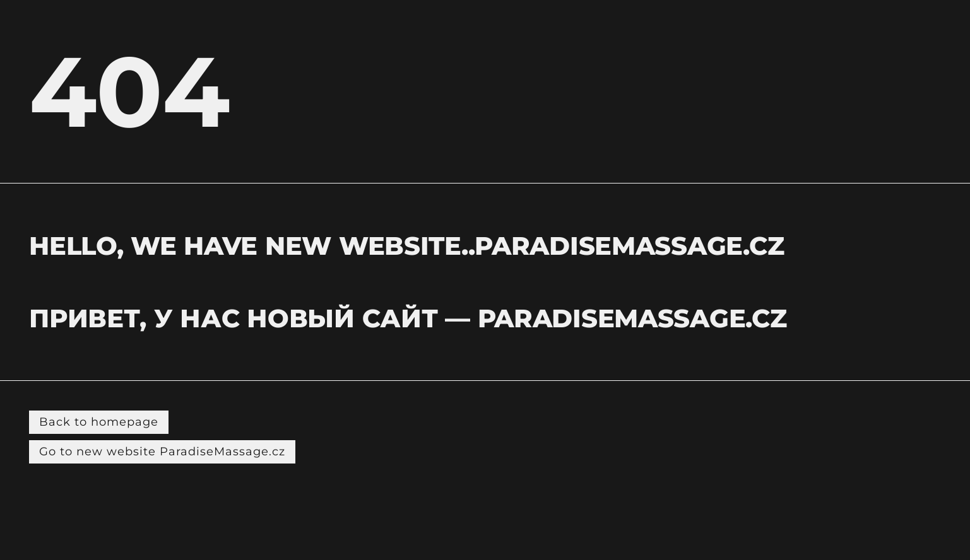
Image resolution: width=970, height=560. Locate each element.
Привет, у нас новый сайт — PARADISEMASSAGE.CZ (408, 318)
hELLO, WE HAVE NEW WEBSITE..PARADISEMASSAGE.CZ (406, 246)
